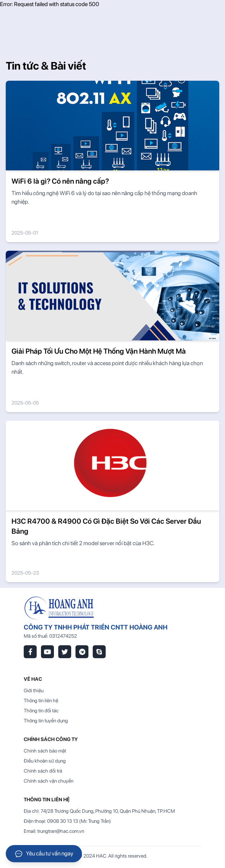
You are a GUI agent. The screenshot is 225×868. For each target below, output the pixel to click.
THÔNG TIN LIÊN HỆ (47, 799)
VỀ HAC (33, 679)
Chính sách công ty (51, 739)
